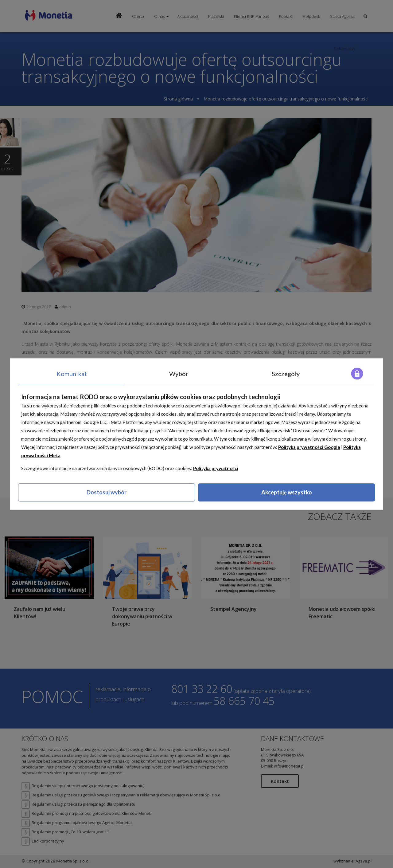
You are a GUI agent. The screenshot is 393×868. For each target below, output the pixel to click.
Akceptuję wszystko (287, 493)
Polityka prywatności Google (309, 447)
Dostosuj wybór (107, 493)
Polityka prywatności (216, 469)
